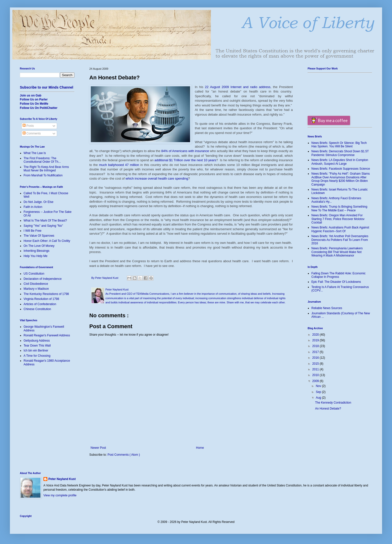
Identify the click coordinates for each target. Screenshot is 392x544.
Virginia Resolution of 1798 (41, 299)
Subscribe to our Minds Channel (47, 87)
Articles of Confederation (40, 304)
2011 (316, 369)
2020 (316, 335)
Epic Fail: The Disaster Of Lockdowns (336, 282)
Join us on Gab (31, 96)
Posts (28, 126)
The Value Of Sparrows (39, 236)
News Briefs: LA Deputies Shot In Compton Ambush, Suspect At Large (340, 162)
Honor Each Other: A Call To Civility (47, 241)
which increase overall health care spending (157, 178)
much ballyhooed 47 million (119, 165)
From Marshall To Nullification (43, 175)
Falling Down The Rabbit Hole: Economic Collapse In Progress (339, 275)
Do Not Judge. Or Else (38, 202)
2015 (316, 364)
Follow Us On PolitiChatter (39, 108)
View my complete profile (60, 495)
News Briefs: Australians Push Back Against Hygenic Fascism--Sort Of (340, 229)
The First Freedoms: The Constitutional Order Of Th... (42, 160)
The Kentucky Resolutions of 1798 (46, 294)
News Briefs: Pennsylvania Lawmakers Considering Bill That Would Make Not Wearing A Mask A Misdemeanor (337, 252)
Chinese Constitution (37, 309)
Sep (319, 392)
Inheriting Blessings (36, 251)
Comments (32, 133)
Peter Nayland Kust (62, 479)
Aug (319, 398)
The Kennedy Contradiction (333, 403)
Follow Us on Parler (34, 99)
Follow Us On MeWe (34, 104)
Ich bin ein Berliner (36, 351)
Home (200, 448)
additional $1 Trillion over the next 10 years (185, 160)
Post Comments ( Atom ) (124, 455)
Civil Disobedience (36, 284)
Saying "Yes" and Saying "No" (43, 226)
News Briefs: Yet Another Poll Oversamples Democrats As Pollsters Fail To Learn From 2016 (340, 240)
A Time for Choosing (37, 356)
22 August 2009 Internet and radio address (238, 87)
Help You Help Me (35, 256)
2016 (316, 358)
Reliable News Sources (327, 308)
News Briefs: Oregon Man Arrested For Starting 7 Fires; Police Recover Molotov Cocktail (338, 219)
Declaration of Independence (43, 279)
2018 (316, 346)
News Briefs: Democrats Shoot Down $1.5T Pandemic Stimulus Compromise (340, 153)
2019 (316, 340)
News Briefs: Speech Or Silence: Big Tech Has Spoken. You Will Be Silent (339, 145)
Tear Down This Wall (37, 346)
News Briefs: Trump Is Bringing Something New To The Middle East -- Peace (339, 208)
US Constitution (34, 274)
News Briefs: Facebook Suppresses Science (341, 169)
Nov (319, 386)
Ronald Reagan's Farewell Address (47, 335)
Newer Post (98, 448)
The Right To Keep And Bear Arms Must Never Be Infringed (46, 169)
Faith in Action (33, 207)
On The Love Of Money (39, 246)
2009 (316, 381)
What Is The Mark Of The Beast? (45, 221)
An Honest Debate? (328, 409)
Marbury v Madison (36, 289)
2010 (316, 375)
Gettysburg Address (37, 341)
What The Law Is (35, 153)
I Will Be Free (33, 231)
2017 (316, 352)
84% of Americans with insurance (185, 151)
